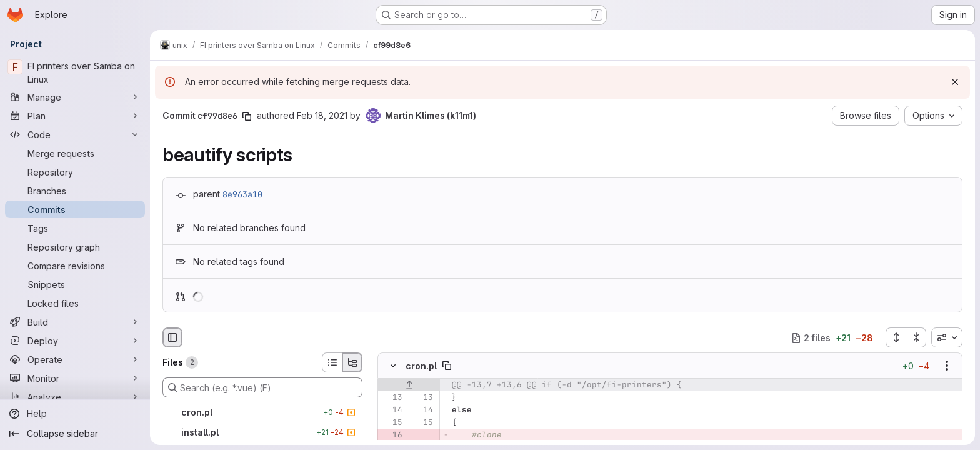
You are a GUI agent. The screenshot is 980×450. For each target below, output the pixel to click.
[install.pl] (262, 432)
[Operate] (75, 359)
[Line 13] (392, 398)
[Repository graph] (75, 247)
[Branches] (75, 191)
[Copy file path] (447, 366)
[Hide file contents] (393, 366)
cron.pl (421, 366)
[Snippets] (75, 284)
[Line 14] (392, 411)
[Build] (75, 322)
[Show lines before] (409, 386)
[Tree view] (352, 362)
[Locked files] (75, 303)
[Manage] (75, 97)
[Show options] (947, 366)
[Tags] (75, 228)
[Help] (75, 414)
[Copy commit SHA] (247, 116)
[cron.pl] (262, 412)
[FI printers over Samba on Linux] (75, 72)
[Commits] (75, 209)
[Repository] (75, 172)
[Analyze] (75, 397)
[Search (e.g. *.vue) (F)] (262, 387)
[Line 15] (392, 423)
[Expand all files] (896, 337)
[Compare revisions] (75, 266)
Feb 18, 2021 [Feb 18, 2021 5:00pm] (322, 115)
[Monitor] (75, 378)
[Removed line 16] (392, 436)
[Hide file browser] (172, 337)
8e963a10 (242, 194)
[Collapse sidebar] (75, 434)
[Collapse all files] (916, 337)
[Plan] (75, 116)
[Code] (75, 134)
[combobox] (947, 337)
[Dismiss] (955, 82)
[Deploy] (75, 341)
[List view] (332, 362)
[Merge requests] (75, 153)
